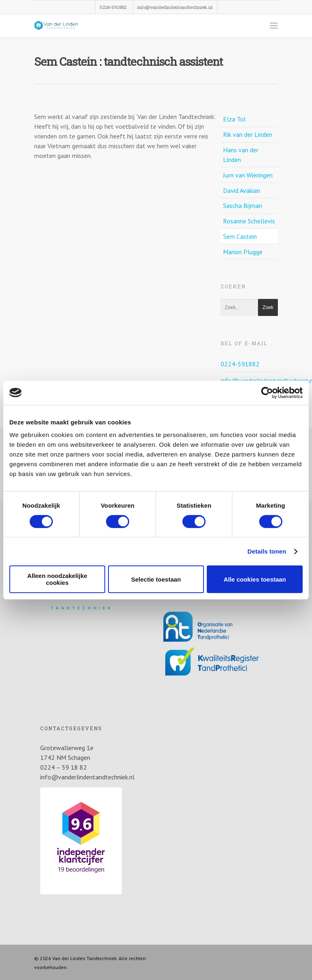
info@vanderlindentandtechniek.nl (175, 7)
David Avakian (242, 190)
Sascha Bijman (243, 206)
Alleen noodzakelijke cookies (57, 579)
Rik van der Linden (248, 134)
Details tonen (267, 551)
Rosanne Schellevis (249, 221)
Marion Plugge (243, 252)
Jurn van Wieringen (248, 175)
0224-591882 (113, 7)
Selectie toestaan (156, 579)
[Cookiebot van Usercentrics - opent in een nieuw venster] (267, 393)
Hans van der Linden (241, 155)
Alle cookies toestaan (255, 579)
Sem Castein (240, 236)
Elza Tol (234, 119)
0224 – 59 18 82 (64, 767)
